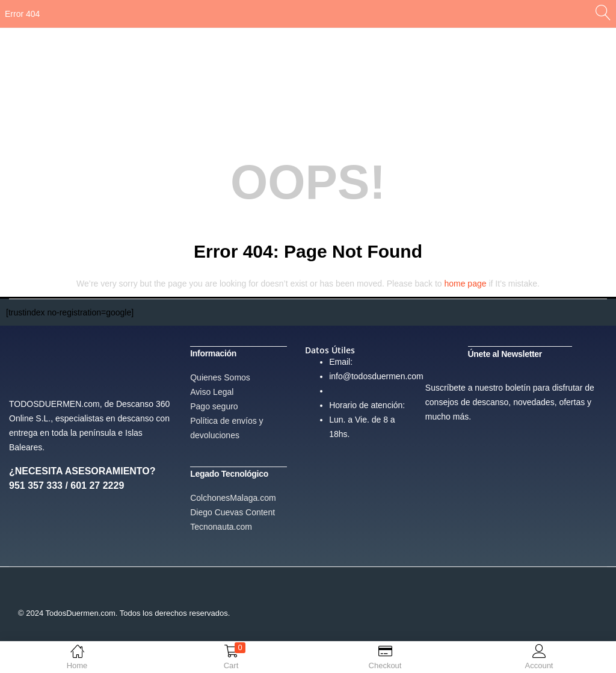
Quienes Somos (220, 377)
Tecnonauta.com (221, 526)
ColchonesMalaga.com (233, 497)
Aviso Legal (212, 391)
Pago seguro (214, 406)
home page (465, 284)
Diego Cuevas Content (233, 511)
